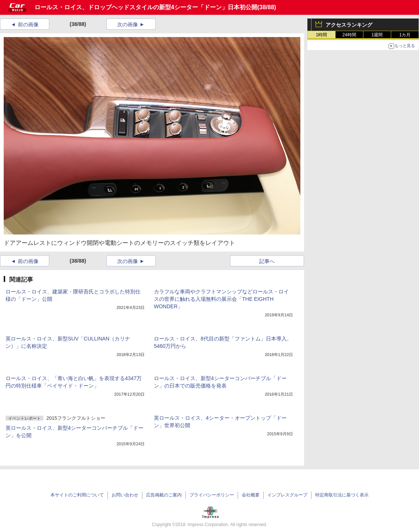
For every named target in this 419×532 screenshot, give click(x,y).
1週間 (377, 35)
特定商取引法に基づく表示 (342, 495)
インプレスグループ (287, 495)
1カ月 (405, 35)
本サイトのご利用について (77, 495)
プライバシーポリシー (212, 495)
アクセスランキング (349, 25)
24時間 (349, 35)
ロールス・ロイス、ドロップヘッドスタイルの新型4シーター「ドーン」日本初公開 (146, 7)
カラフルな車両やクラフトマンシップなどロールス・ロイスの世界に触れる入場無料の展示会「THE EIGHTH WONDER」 (221, 299)
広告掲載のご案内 (164, 495)
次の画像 (128, 24)
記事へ (267, 261)
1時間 (322, 35)
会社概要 (251, 495)
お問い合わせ (125, 495)
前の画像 (28, 24)
